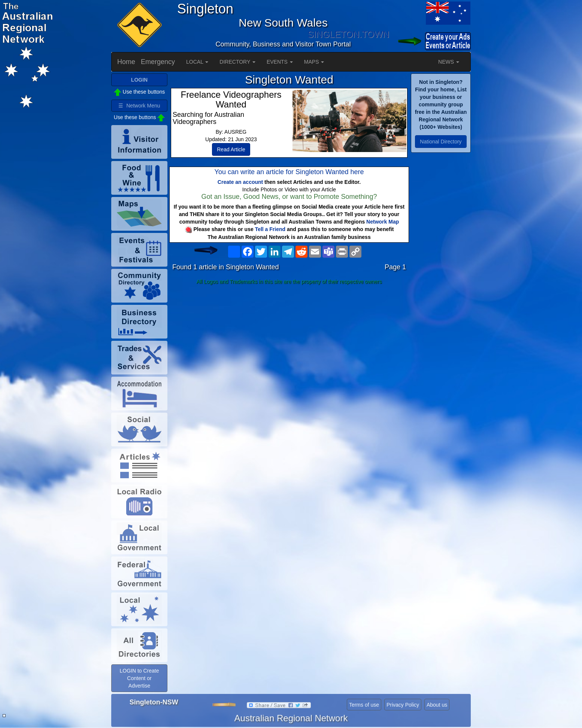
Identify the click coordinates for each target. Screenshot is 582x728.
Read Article (231, 149)
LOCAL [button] (197, 62)
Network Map (383, 222)
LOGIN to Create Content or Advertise (139, 678)
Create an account (240, 182)
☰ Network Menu (139, 106)
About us (437, 705)
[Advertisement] (289, 347)
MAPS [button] (314, 62)
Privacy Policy (403, 705)
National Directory (441, 142)
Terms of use (364, 705)
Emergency (158, 62)
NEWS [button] (449, 62)
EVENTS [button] (280, 62)
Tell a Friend (270, 229)
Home (126, 62)
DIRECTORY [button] (237, 62)
